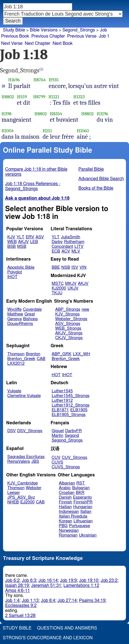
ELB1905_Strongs (69, 415)
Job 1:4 (13, 601)
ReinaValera (18, 461)
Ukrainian (88, 535)
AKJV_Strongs (69, 333)
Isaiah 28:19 (17, 586)
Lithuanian (83, 521)
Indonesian (69, 512)
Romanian (68, 535)
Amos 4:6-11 (18, 591)
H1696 (14, 80)
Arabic (65, 488)
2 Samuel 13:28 (20, 616)
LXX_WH (81, 354)
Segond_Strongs (67, 440)
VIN (83, 267)
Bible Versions (44, 30)
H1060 (83, 131)
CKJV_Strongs (69, 338)
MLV (76, 251)
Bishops (30, 319)
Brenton (33, 354)
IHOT (12, 277)
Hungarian (83, 507)
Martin (58, 436)
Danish (65, 497)
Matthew (15, 314)
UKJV (73, 288)
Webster (34, 488)
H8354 (56, 114)
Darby (57, 242)
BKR (80, 493)
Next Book (63, 43)
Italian (86, 512)
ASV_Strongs (68, 324)
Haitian (65, 507)
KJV (11, 237)
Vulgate (14, 391)
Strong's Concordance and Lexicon (48, 638)
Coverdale (33, 309)
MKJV (71, 284)
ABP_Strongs (68, 309)
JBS (35, 461)
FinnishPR (83, 502)
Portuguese (80, 526)
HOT (56, 375)
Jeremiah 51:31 (46, 586)
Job (103, 30)
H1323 (79, 97)
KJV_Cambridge (23, 483)
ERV (30, 237)
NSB (66, 267)
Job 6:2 (13, 581)
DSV (12, 431)
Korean (66, 521)
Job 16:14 (48, 581)
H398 (7, 114)
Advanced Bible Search (101, 179)
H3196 (103, 114)
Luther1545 (62, 391)
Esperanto (83, 497)
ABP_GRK (62, 354)
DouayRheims (20, 324)
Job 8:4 (48, 601)
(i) (41, 69)
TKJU (57, 293)
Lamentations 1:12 (81, 586)
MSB (22, 247)
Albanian (67, 483)
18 (3, 86)
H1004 (8, 131)
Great (30, 314)
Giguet (58, 431)
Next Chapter (38, 43)
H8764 (39, 80)
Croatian (67, 493)
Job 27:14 (67, 601)
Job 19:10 (89, 581)
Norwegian (69, 531)
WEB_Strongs (68, 328)
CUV (56, 458)
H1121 (54, 97)
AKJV (23, 242)
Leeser (13, 493)
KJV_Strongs (67, 314)
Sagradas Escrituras (26, 457)
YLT (20, 237)
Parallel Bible (91, 169)
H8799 (39, 97)
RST (81, 483)
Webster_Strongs (71, 319)
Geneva (14, 319)
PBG (63, 526)
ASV (40, 237)
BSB (11, 247)
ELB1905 (79, 410)
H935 (54, 80)
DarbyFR (74, 431)
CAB (41, 359)
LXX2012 (16, 363)
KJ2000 (59, 288)
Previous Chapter (48, 36)
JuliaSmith (70, 237)
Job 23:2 (109, 581)
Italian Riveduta (73, 516)
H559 (22, 97)
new (85, 309)
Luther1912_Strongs (71, 405)
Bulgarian (81, 488)
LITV (79, 247)
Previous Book (15, 36)
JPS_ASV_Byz (21, 497)
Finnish (66, 502)
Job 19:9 (69, 581)
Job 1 (104, 36)
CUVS (58, 462)
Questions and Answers (67, 628)
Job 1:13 (30, 601)
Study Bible (14, 30)
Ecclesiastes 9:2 (21, 606)
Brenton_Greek (21, 359)
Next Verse (12, 43)
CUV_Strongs (74, 458)
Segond (72, 436)
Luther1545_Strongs (71, 396)
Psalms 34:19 (92, 601)
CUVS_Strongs (66, 467)
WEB (12, 242)
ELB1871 (60, 410)
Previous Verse (82, 36)
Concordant (62, 247)
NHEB (13, 502)
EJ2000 (27, 502)
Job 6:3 (29, 581)
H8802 (8, 97)
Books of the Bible (96, 188)
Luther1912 (62, 401)
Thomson (16, 354)
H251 (47, 131)
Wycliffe (14, 309)
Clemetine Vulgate (24, 396)
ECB (56, 251)
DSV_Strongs (30, 431)
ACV (66, 251)
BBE (56, 267)
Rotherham (74, 242)
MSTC (58, 284)
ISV (75, 267)
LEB (34, 242)
